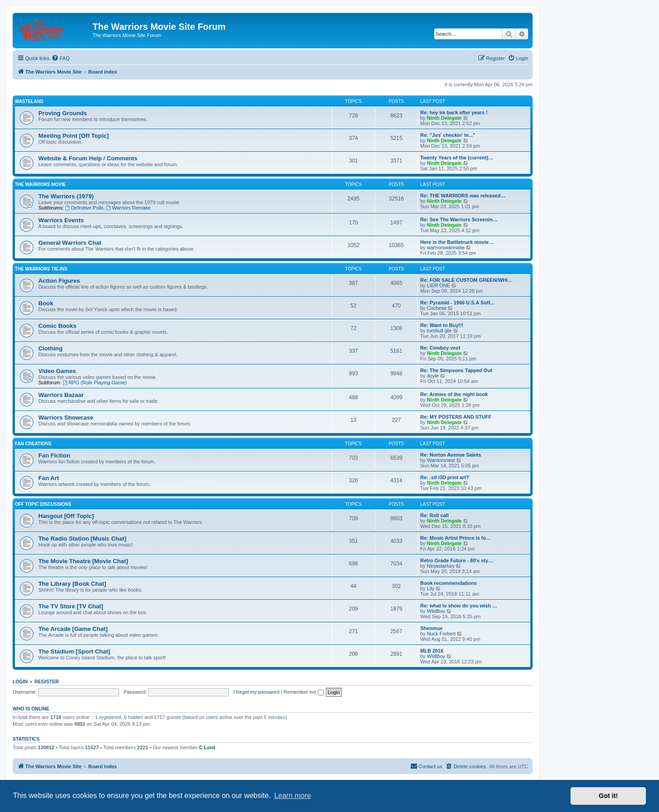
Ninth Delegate (444, 118)
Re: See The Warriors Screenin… (459, 219)
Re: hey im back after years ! (454, 112)
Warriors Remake (128, 208)
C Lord (207, 747)
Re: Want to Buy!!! (442, 325)
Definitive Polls (84, 208)
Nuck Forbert (441, 634)
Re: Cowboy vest (440, 348)
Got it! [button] (608, 796)
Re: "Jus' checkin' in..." (448, 135)
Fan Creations (33, 444)
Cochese (437, 308)
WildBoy (436, 611)
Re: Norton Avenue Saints (451, 455)
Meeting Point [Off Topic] (74, 136)
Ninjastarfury (441, 566)
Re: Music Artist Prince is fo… (456, 538)
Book (46, 303)
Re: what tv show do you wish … (459, 606)
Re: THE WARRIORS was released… (463, 196)
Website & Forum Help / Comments (88, 158)
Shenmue (432, 628)
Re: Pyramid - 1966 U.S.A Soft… (458, 303)
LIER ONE (439, 285)
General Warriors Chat (70, 243)
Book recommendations (448, 583)
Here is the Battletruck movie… (457, 242)
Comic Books (57, 326)
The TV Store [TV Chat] (71, 606)
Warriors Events (61, 220)
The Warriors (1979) (66, 196)
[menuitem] (60, 58)
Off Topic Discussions (43, 504)
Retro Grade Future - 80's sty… (457, 560)
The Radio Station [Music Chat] (82, 539)
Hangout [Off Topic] (66, 516)
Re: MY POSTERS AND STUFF (456, 417)
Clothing (50, 348)
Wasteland (29, 101)
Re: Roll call (434, 515)
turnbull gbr (439, 331)
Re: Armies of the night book (454, 394)
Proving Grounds (63, 113)
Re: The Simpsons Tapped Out (456, 370)
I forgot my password (256, 692)
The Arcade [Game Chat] (73, 629)
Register (47, 681)
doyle (433, 376)
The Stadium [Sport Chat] (74, 651)
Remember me (304, 692)
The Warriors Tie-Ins (41, 269)
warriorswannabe (446, 247)
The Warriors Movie (40, 184)
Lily (431, 588)
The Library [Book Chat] (72, 584)
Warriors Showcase (66, 418)
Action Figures (59, 281)
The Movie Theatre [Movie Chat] (83, 561)
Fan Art (49, 478)
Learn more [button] (292, 796)
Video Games (57, 371)
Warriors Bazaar (61, 395)
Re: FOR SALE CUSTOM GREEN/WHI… (466, 280)
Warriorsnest (441, 460)
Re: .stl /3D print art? (445, 477)
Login (20, 681)
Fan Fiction (54, 455)
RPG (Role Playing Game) (95, 383)
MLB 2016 (432, 651)
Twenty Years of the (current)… (457, 158)
